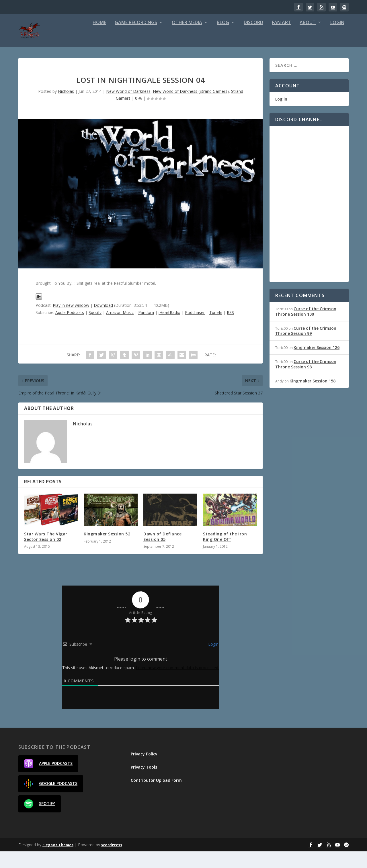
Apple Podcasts (70, 329)
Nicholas (66, 108)
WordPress (112, 861)
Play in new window (71, 322)
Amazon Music (120, 329)
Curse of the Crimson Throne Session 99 (306, 347)
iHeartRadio (169, 329)
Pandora (146, 329)
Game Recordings (136, 39)
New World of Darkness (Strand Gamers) (191, 108)
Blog (223, 39)
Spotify (95, 329)
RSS (230, 329)
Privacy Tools (144, 784)
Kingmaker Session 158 (313, 397)
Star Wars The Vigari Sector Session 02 (46, 553)
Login (337, 39)
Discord (253, 39)
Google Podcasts (51, 800)
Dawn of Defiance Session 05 (162, 553)
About (308, 39)
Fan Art (281, 39)
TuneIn (216, 329)
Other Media (187, 39)
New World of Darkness (128, 108)
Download (103, 322)
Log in (281, 116)
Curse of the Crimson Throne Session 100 (306, 328)
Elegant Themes (58, 861)
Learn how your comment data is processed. (177, 684)
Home (99, 39)
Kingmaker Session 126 (317, 364)
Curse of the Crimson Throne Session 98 (306, 381)
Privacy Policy (144, 770)
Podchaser (195, 329)
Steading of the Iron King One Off (225, 553)
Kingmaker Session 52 (107, 550)
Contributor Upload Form (156, 797)
